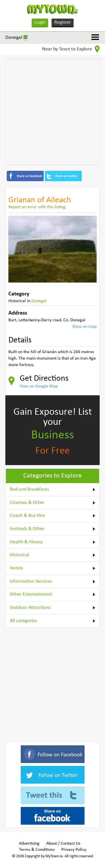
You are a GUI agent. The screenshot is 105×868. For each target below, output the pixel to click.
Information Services (31, 581)
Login (40, 22)
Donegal (14, 38)
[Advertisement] (53, 112)
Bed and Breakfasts (29, 489)
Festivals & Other (27, 529)
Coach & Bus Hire (27, 516)
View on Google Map (39, 386)
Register (63, 22)
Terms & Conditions (37, 850)
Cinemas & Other (27, 503)
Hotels (16, 568)
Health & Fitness (26, 542)
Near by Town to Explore (71, 49)
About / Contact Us (63, 844)
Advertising (29, 844)
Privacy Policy (74, 850)
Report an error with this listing (37, 207)
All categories (24, 621)
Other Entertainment (31, 594)
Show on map (84, 327)
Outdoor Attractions (30, 608)
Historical (19, 555)
